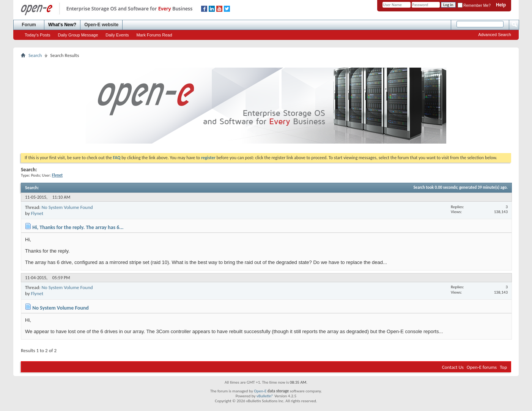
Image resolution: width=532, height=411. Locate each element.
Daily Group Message (78, 35)
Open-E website (101, 25)
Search (35, 55)
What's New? (62, 25)
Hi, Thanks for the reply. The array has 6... (78, 227)
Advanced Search (495, 35)
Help (501, 5)
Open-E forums (482, 367)
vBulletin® (265, 396)
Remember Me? (474, 6)
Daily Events (117, 35)
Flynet (37, 213)
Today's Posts (38, 35)
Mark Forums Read (154, 35)
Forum (29, 25)
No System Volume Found (67, 207)
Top (503, 367)
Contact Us (453, 367)
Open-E (260, 391)
